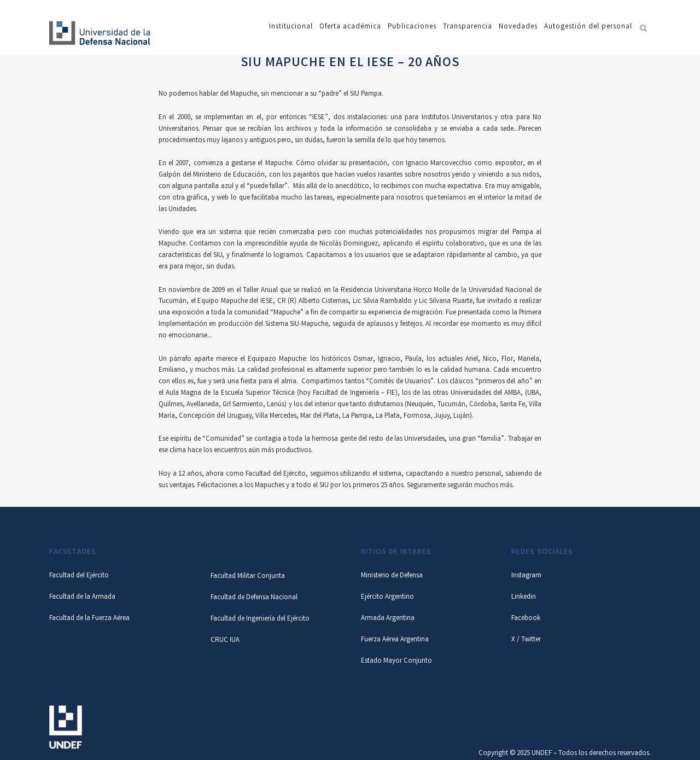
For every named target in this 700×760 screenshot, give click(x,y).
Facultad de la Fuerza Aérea (89, 619)
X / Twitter (526, 640)
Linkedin (524, 597)
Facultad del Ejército (79, 576)
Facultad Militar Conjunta (248, 577)
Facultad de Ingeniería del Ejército (260, 619)
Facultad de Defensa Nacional (254, 598)
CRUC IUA (225, 641)
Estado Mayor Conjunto (396, 661)
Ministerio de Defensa (392, 576)
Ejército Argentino (387, 597)
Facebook (526, 619)
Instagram (526, 576)
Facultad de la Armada (82, 597)
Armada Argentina (388, 619)
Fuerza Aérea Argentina (395, 640)
